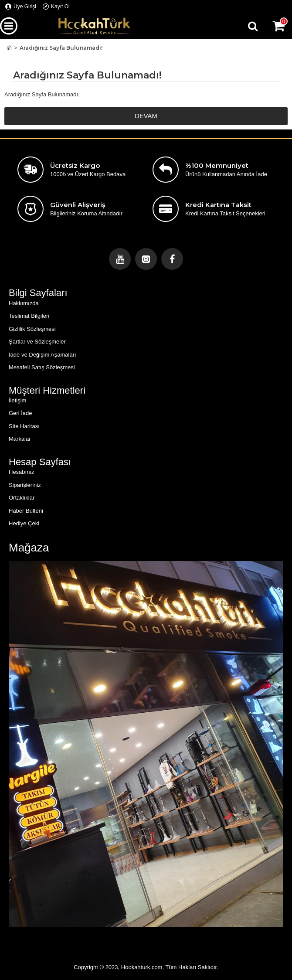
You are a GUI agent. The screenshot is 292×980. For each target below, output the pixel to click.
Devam (146, 116)
